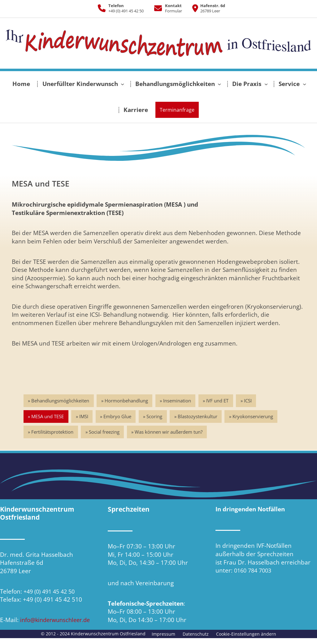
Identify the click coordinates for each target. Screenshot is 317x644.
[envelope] (156, 8)
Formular (174, 11)
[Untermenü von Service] (304, 84)
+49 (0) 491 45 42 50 (126, 11)
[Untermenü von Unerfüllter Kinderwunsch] (122, 84)
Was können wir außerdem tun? (170, 432)
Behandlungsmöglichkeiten (61, 401)
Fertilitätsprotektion (53, 432)
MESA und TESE (48, 417)
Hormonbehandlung (127, 401)
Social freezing (105, 432)
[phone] (102, 8)
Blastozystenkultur (200, 417)
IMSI (84, 417)
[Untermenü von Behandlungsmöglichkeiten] (219, 84)
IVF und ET (219, 401)
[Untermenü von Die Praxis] (266, 84)
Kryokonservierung (256, 417)
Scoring (156, 417)
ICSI (250, 401)
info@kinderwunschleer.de (57, 620)
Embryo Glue (119, 417)
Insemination (178, 401)
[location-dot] (193, 8)
